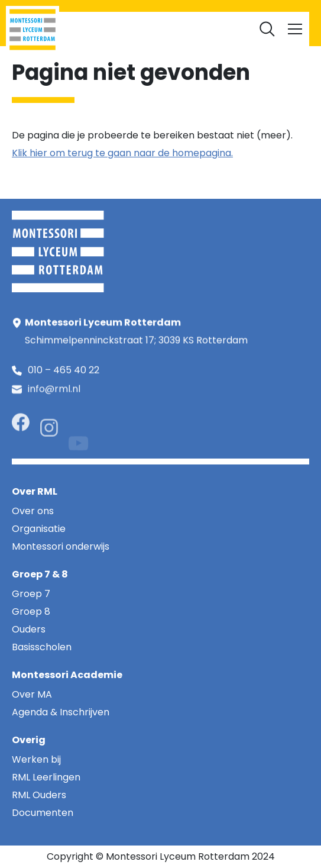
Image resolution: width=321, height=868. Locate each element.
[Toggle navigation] (295, 29)
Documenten (250, 24)
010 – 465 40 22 (64, 372)
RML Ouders (137, 24)
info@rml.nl (54, 393)
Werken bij (192, 24)
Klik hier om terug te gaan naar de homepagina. (122, 153)
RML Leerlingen (74, 24)
